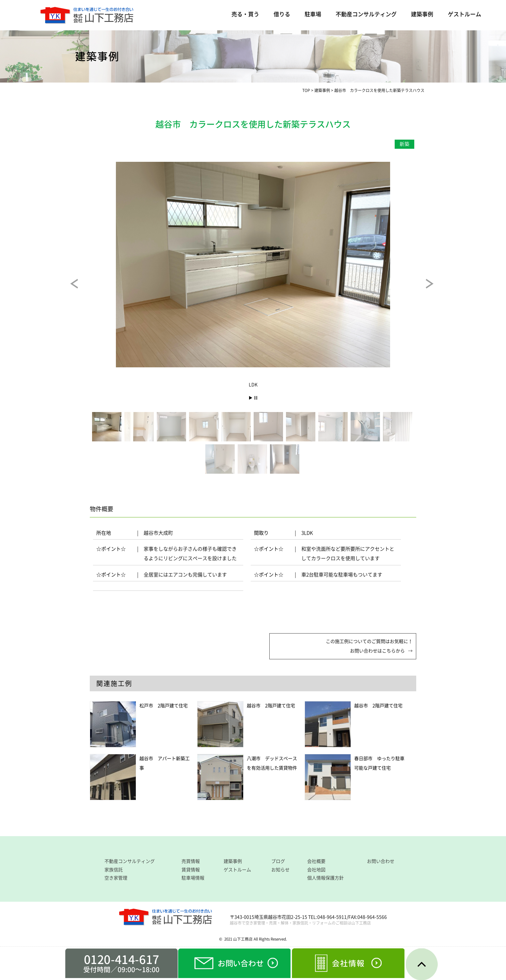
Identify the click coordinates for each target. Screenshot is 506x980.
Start (251, 398)
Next (436, 289)
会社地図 (316, 870)
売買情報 (191, 861)
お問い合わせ (381, 861)
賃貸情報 (191, 870)
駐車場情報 (193, 878)
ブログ (278, 861)
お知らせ (280, 870)
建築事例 (422, 14)
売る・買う (245, 14)
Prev (80, 289)
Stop (256, 398)
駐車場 (313, 14)
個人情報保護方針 (325, 878)
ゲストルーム (465, 14)
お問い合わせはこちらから (377, 651)
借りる (282, 14)
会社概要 (316, 861)
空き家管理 (116, 878)
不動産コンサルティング (366, 14)
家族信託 (114, 870)
